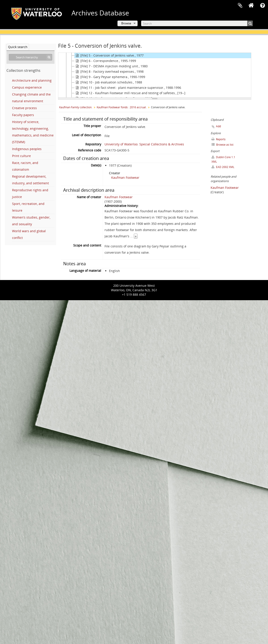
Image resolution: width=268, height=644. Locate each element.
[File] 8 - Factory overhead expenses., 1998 (109, 72)
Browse (126, 23)
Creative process (24, 108)
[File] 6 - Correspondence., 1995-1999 (105, 61)
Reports (219, 139)
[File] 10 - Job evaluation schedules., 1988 (108, 82)
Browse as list (222, 145)
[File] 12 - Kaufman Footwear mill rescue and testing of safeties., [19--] (130, 93)
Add (218, 126)
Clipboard (240, 6)
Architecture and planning (32, 80)
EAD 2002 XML (223, 167)
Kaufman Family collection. (76, 107)
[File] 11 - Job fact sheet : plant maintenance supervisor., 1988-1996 (128, 88)
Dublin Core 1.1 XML (223, 159)
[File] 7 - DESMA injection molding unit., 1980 (111, 66)
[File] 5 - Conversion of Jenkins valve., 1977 (109, 55)
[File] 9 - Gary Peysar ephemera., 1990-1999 (110, 77)
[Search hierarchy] (30, 57)
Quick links (262, 6)
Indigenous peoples (27, 149)
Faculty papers (23, 115)
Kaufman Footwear (125, 177)
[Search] (197, 23)
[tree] (155, 75)
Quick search (18, 47)
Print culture (21, 156)
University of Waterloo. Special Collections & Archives (144, 144)
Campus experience (27, 87)
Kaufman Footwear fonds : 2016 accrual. (122, 107)
